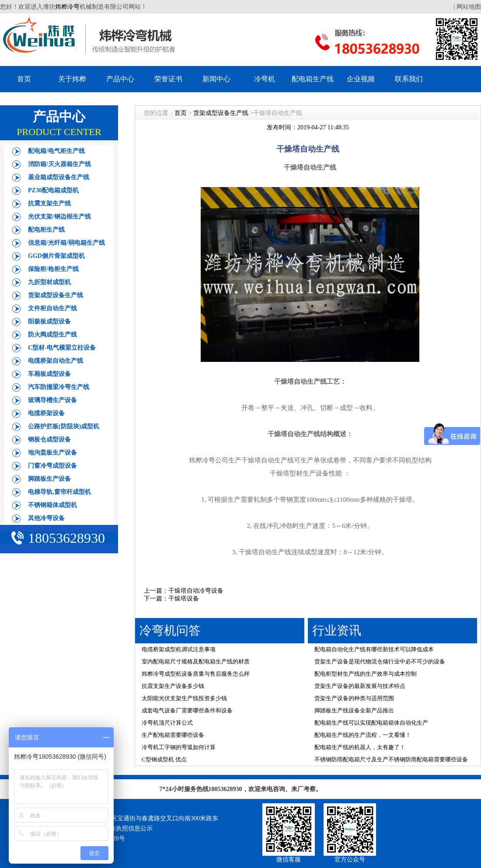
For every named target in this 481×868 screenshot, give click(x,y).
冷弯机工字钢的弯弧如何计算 (179, 747)
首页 (24, 79)
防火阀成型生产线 (52, 335)
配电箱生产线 (313, 79)
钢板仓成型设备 (49, 439)
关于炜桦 (72, 79)
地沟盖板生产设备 (52, 453)
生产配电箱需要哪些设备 (173, 735)
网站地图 (469, 7)
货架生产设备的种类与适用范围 (354, 698)
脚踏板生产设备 (49, 479)
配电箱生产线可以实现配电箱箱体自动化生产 (371, 723)
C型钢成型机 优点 (164, 759)
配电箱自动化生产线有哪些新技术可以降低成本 (374, 649)
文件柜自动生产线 (52, 308)
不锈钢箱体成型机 (52, 505)
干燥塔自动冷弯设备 (196, 591)
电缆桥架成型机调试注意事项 (179, 649)
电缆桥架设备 (46, 413)
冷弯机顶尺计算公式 (167, 723)
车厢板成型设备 (49, 374)
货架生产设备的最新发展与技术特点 (360, 686)
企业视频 (361, 79)
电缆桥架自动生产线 (56, 361)
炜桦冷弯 (67, 7)
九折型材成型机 (49, 282)
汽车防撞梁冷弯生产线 (59, 387)
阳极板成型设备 (49, 321)
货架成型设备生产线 (56, 295)
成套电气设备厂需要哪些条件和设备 (187, 710)
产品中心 (120, 79)
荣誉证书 (168, 79)
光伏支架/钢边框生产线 (59, 217)
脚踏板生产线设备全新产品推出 (354, 710)
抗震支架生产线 (49, 203)
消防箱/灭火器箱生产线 (59, 164)
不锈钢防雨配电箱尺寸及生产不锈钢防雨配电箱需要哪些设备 (391, 759)
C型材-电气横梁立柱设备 (62, 348)
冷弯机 (265, 79)
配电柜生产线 (46, 230)
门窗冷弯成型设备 (52, 466)
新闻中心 (216, 79)
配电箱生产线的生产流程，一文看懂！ (363, 735)
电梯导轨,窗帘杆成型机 (59, 492)
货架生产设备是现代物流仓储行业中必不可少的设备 (380, 661)
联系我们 (409, 79)
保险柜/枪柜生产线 (53, 269)
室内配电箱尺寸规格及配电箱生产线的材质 (196, 661)
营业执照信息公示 (128, 828)
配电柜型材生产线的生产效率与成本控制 (366, 674)
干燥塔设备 (184, 599)
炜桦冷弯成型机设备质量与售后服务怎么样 (196, 674)
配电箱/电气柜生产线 (56, 151)
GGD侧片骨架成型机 (56, 256)
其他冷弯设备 (46, 518)
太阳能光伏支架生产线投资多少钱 (184, 698)
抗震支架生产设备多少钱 (173, 686)
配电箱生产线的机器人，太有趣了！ (360, 747)
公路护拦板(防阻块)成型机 (64, 426)
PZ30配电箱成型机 (53, 190)
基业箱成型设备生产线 (59, 177)
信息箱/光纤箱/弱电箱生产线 (66, 243)
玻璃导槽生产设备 (52, 400)
